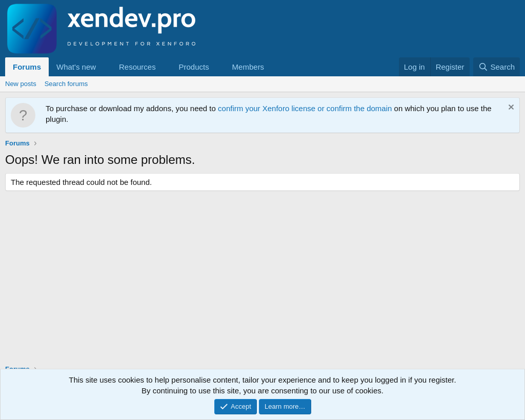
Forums (27, 67)
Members (248, 67)
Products (194, 67)
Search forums (66, 84)
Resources (137, 67)
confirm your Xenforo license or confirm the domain (305, 108)
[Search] (497, 67)
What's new (76, 67)
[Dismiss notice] (510, 108)
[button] (104, 67)
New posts (21, 84)
